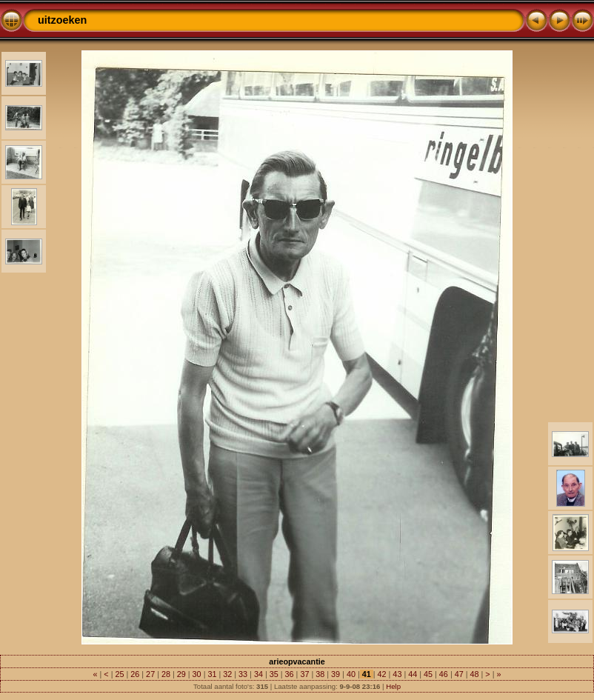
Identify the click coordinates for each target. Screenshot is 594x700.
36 (290, 674)
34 (258, 674)
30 (197, 674)
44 (413, 674)
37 (304, 674)
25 (119, 674)
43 (397, 674)
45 (428, 674)
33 (243, 674)
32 (227, 674)
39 (336, 674)
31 (212, 674)
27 (150, 674)
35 (274, 674)
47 (459, 674)
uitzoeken (62, 20)
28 (166, 674)
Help (393, 686)
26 (135, 674)
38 (320, 674)
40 (351, 674)
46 (444, 674)
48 (475, 674)
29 (181, 674)
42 (382, 674)
